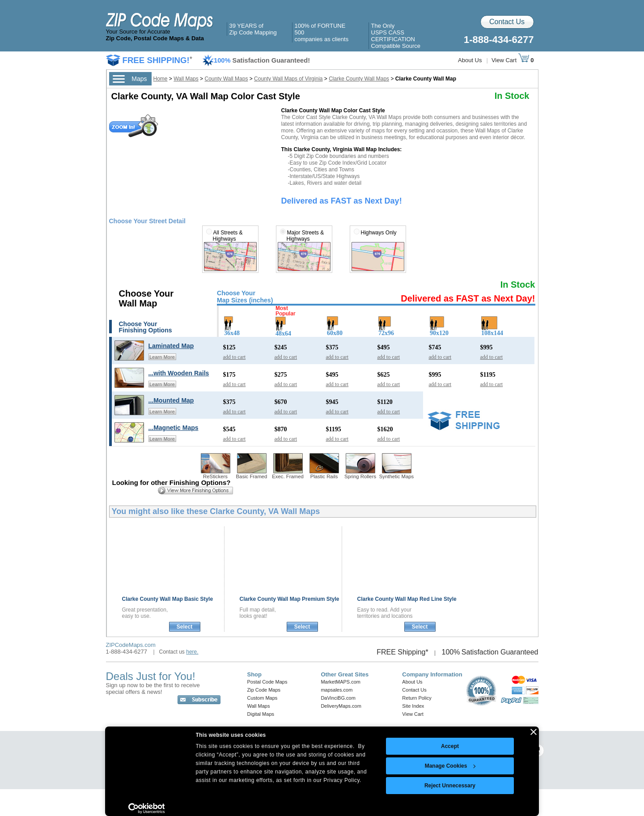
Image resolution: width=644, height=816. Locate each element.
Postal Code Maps (267, 682)
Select (184, 627)
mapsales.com (337, 690)
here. (192, 652)
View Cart (510, 60)
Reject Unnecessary (450, 786)
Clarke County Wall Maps (359, 79)
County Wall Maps (226, 79)
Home (161, 79)
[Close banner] (534, 732)
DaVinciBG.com (338, 698)
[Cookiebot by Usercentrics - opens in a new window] (146, 808)
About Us (470, 60)
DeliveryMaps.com (341, 706)
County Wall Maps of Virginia (288, 79)
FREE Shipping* (402, 652)
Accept (450, 746)
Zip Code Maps (264, 690)
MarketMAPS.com (341, 682)
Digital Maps (261, 714)
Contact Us (507, 22)
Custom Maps (263, 698)
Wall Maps (186, 79)
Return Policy (417, 698)
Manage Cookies (450, 766)
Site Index (413, 706)
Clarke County (168, 599)
